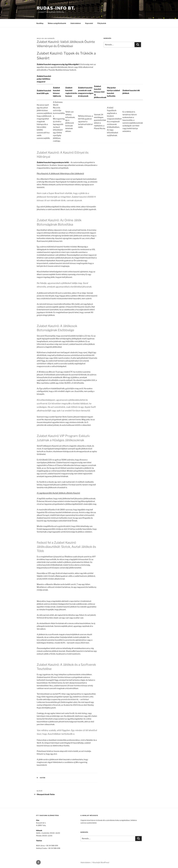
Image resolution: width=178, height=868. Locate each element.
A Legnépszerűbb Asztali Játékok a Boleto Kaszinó (58, 493)
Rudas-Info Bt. (56, 8)
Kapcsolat (89, 23)
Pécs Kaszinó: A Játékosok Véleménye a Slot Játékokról (60, 173)
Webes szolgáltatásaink (57, 23)
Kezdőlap (40, 23)
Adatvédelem (76, 23)
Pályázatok (102, 23)
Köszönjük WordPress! (101, 862)
